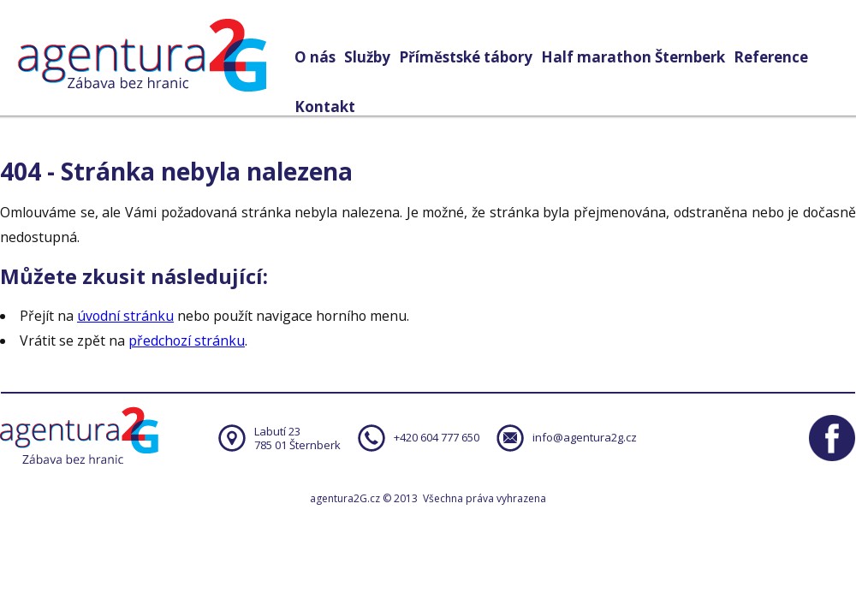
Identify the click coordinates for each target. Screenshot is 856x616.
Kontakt (325, 107)
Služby (367, 57)
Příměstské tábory (466, 57)
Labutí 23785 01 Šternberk (297, 438)
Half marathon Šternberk (633, 57)
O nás (315, 57)
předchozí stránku (187, 341)
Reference (771, 57)
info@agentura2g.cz (585, 437)
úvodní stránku (125, 316)
